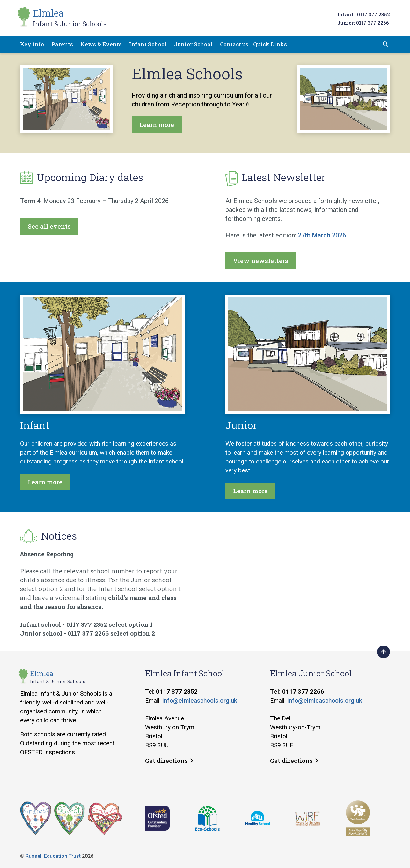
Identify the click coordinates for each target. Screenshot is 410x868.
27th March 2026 (322, 235)
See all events (49, 226)
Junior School (193, 44)
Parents (62, 44)
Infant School (148, 44)
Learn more (157, 124)
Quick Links (270, 44)
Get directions (169, 760)
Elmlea (70, 17)
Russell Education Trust (53, 856)
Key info (32, 44)
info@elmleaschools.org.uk (200, 700)
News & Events (101, 44)
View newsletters (261, 261)
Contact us (234, 44)
